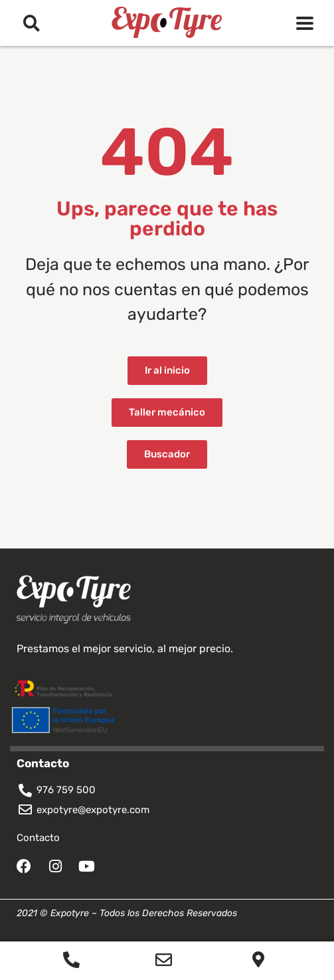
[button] (32, 23)
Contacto (38, 838)
